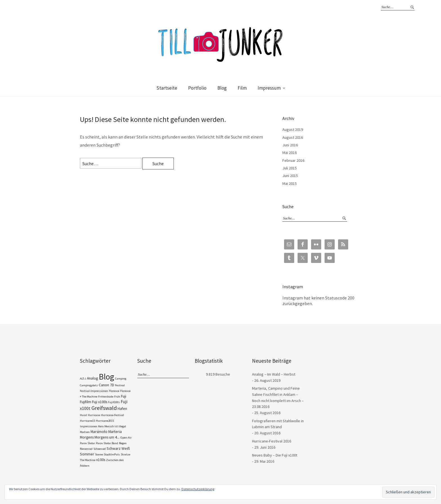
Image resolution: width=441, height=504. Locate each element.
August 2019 (293, 130)
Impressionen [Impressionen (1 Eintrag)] (89, 426)
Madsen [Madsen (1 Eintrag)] (85, 432)
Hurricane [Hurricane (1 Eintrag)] (94, 415)
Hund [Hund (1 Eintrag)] (83, 415)
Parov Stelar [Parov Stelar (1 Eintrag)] (87, 443)
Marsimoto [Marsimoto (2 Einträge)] (99, 432)
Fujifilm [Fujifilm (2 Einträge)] (85, 402)
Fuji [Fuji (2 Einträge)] (124, 396)
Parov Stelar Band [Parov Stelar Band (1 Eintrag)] (107, 443)
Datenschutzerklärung (198, 489)
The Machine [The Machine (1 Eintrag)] (88, 460)
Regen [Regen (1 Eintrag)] (123, 443)
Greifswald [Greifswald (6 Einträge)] (104, 408)
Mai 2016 (290, 153)
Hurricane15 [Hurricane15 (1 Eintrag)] (87, 421)
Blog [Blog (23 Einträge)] (106, 377)
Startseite (167, 88)
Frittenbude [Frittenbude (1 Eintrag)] (106, 397)
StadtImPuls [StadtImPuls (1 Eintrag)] (112, 454)
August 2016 (293, 137)
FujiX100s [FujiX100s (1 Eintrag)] (114, 402)
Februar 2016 (293, 160)
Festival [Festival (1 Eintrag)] (120, 385)
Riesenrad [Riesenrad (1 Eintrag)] (86, 449)
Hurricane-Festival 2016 (272, 441)
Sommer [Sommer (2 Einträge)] (87, 454)
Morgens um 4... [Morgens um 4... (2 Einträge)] (107, 437)
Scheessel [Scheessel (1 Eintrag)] (100, 449)
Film (242, 88)
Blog (222, 88)
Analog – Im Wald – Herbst (274, 374)
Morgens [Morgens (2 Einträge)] (87, 437)
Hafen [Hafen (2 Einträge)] (122, 408)
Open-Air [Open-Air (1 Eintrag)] (126, 438)
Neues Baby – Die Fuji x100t (275, 455)
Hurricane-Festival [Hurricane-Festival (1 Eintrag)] (112, 415)
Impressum (269, 88)
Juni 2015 (290, 176)
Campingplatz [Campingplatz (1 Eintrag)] (89, 385)
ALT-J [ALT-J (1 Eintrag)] (83, 379)
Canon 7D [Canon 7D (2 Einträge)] (106, 385)
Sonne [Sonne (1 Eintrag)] (99, 454)
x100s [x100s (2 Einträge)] (101, 460)
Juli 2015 (290, 168)
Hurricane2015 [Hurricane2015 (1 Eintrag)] (105, 421)
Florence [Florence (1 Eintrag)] (114, 391)
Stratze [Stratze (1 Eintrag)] (125, 454)
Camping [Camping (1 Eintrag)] (121, 379)
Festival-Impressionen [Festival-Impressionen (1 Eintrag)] (94, 391)
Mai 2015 (290, 183)
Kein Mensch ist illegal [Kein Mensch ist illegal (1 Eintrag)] (112, 426)
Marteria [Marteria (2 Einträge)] (115, 432)
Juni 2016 (290, 145)
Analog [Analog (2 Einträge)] (92, 378)
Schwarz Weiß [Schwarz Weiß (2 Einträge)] (118, 448)
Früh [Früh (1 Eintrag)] (117, 397)
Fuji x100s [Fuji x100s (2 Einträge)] (100, 402)
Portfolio (197, 88)
